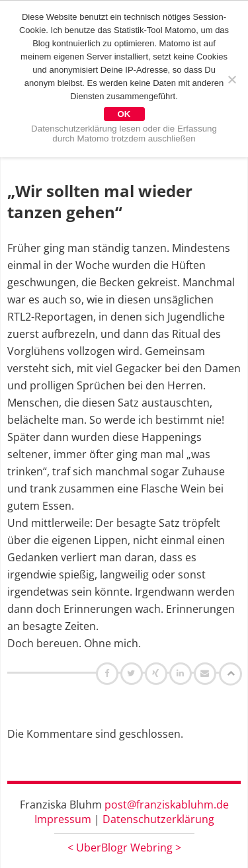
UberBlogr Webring (124, 848)
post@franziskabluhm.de (167, 805)
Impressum (63, 819)
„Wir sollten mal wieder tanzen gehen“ (100, 201)
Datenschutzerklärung (158, 819)
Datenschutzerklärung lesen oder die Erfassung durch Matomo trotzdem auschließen (124, 134)
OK (124, 114)
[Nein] (231, 79)
